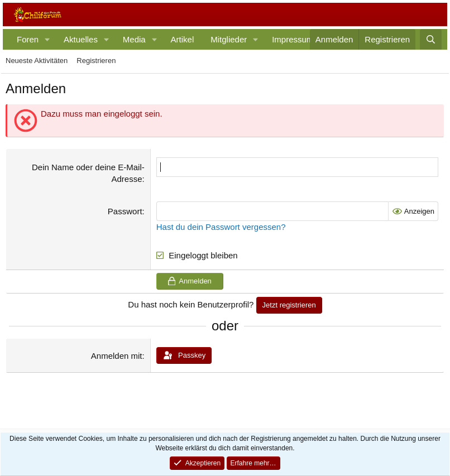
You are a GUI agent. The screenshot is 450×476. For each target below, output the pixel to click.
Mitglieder (229, 39)
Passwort (125, 211)
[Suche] (431, 39)
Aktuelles (81, 39)
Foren (28, 39)
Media (134, 39)
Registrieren (96, 61)
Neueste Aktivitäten (37, 61)
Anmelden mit (117, 356)
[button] (47, 39)
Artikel (183, 39)
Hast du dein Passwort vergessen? (221, 227)
